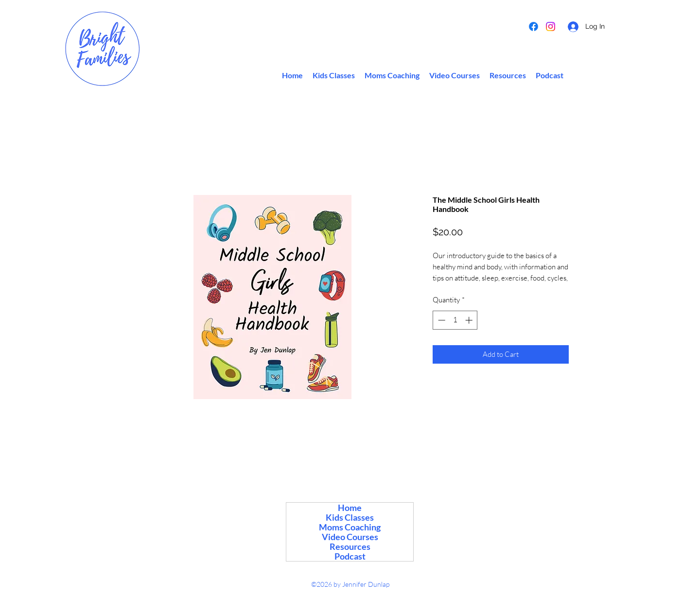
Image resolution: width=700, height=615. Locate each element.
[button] (508, 75)
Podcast (350, 556)
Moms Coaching (350, 527)
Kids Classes (350, 517)
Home (350, 508)
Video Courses (350, 537)
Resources (350, 546)
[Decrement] (441, 320)
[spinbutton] (455, 320)
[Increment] (470, 320)
